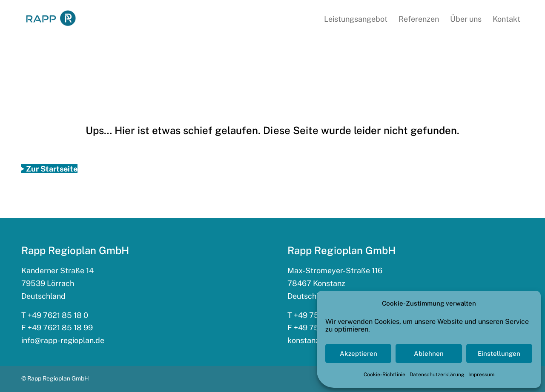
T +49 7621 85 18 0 (55, 315)
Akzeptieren (359, 353)
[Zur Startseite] (49, 169)
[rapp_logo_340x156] (51, 19)
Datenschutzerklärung (437, 375)
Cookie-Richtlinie (384, 375)
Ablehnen (429, 353)
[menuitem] (356, 19)
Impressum (481, 375)
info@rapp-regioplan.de (63, 340)
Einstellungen (499, 353)
